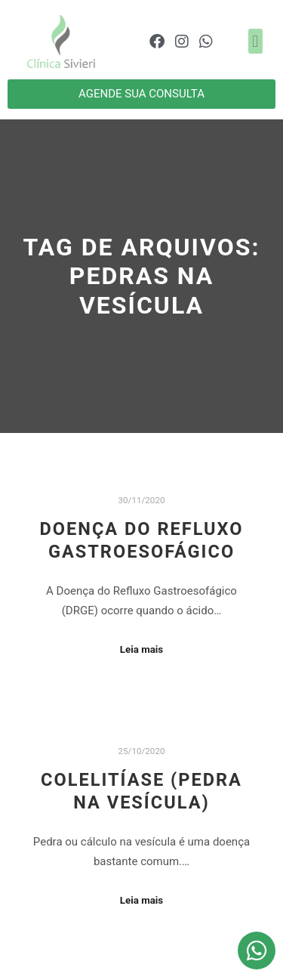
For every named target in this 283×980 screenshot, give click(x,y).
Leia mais (141, 649)
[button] (255, 41)
